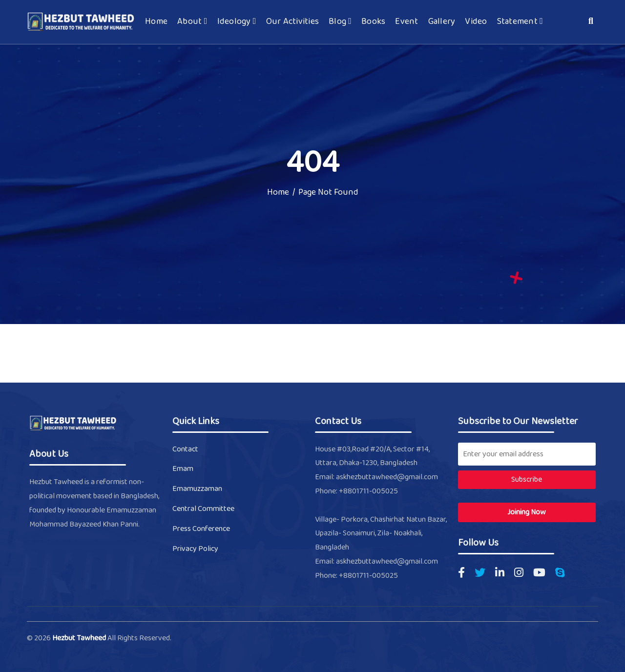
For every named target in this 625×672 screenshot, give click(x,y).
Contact (185, 449)
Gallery (442, 22)
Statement (520, 22)
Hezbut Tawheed (80, 638)
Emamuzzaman (197, 489)
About (192, 22)
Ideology (237, 22)
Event (406, 22)
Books (373, 22)
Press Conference (201, 529)
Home (156, 22)
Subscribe (527, 479)
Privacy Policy (195, 549)
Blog (340, 22)
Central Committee (203, 509)
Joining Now (527, 512)
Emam (183, 469)
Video (476, 22)
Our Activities (293, 22)
